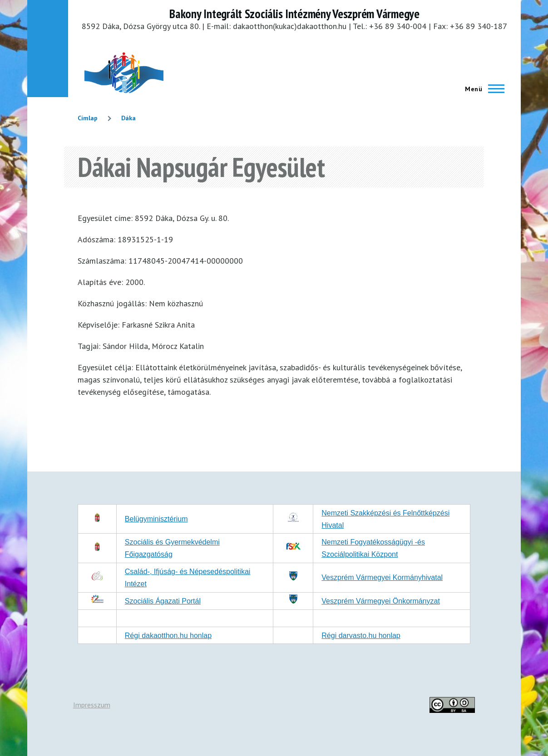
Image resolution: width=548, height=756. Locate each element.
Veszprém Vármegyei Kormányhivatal (382, 577)
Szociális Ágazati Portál (163, 601)
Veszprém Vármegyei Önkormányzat (381, 601)
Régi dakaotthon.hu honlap (168, 636)
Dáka (128, 118)
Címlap (88, 118)
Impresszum (92, 705)
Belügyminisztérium (156, 519)
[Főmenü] (482, 89)
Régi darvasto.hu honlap (361, 636)
